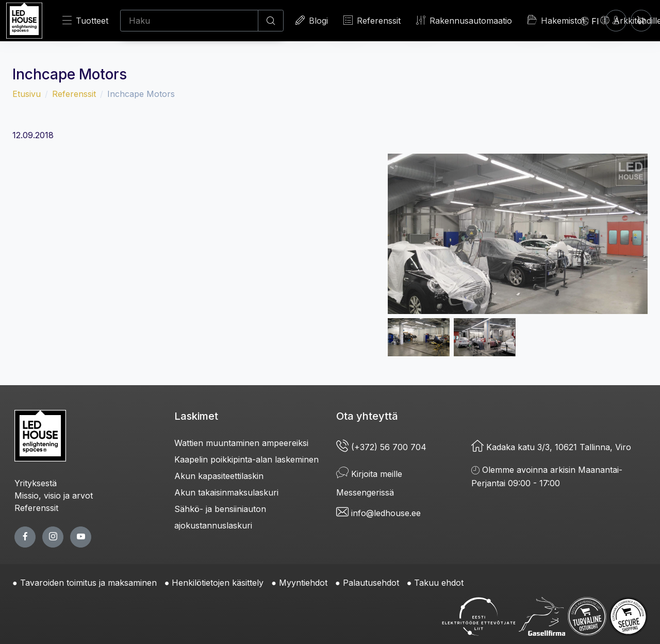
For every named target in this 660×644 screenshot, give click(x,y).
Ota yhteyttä (367, 416)
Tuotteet (85, 20)
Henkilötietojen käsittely (218, 583)
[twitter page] (53, 537)
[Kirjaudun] (616, 20)
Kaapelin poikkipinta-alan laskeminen (246, 459)
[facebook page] (25, 537)
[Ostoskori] (641, 20)
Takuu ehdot (439, 583)
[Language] (590, 21)
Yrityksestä (36, 483)
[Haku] (189, 21)
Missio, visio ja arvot (54, 496)
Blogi (312, 20)
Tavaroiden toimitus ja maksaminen (88, 583)
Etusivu (27, 94)
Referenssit (372, 20)
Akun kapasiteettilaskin (219, 476)
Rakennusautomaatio (464, 20)
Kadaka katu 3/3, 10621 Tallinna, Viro (551, 447)
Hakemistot (556, 20)
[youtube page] (81, 537)
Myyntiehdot (303, 583)
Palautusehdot (371, 583)
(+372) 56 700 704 (381, 447)
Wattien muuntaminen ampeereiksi (241, 443)
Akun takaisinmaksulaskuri (226, 492)
